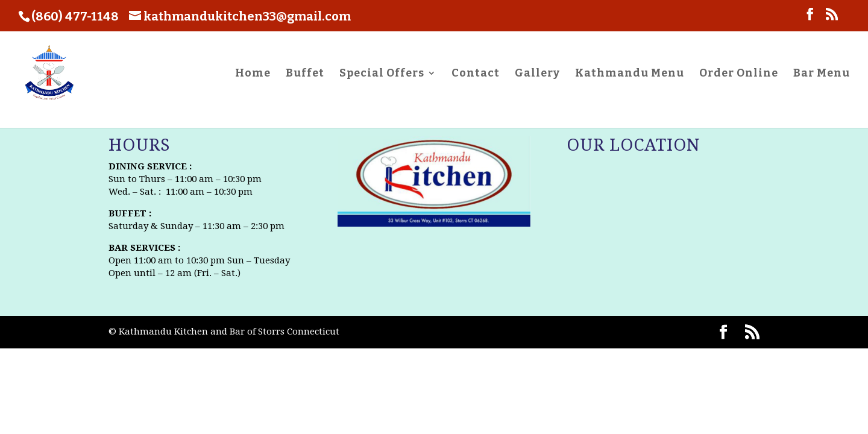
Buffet (305, 74)
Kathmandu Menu (630, 74)
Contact (476, 74)
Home (253, 74)
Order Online (739, 74)
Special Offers (382, 74)
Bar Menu (822, 74)
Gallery (537, 74)
